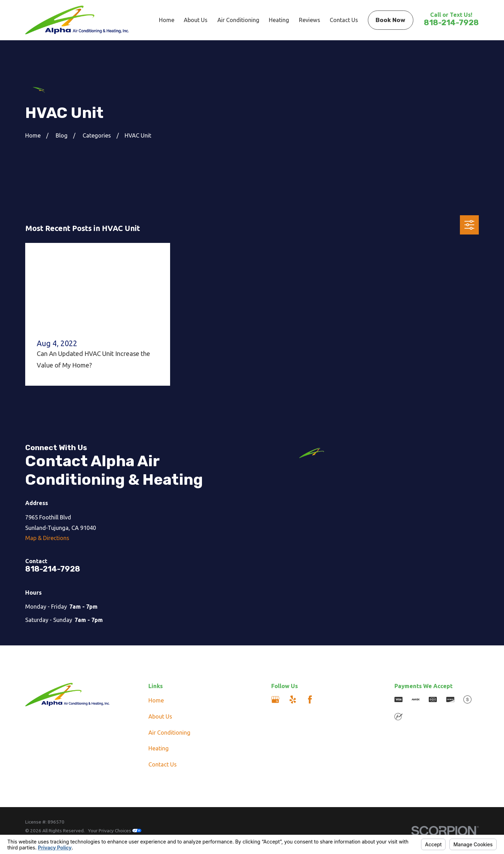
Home (156, 700)
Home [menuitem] (167, 20)
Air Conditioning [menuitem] (238, 20)
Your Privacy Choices (115, 831)
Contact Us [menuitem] (344, 20)
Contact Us (163, 764)
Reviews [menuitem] (310, 20)
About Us (160, 716)
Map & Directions (47, 538)
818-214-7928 (451, 23)
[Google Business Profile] (275, 699)
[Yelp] (293, 699)
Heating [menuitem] (279, 20)
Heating (159, 748)
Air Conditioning (169, 733)
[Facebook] (310, 699)
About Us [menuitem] (196, 20)
